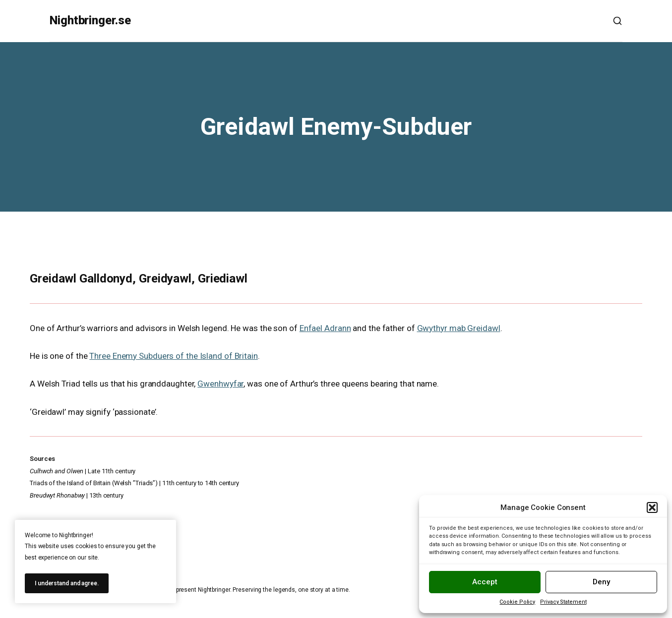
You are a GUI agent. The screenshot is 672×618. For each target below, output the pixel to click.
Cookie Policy (517, 602)
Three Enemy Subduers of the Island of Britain (174, 356)
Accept (485, 582)
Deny (601, 582)
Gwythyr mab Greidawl (459, 328)
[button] (652, 507)
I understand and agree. (67, 583)
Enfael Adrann (325, 328)
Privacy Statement (563, 602)
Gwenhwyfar (220, 384)
